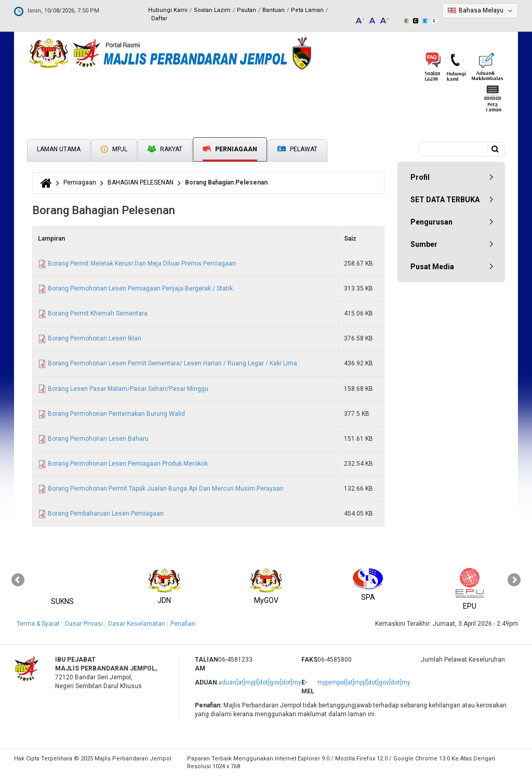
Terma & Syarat (38, 624)
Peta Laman (307, 10)
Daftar (159, 18)
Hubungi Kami (168, 10)
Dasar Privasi (84, 624)
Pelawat (297, 149)
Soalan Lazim (212, 10)
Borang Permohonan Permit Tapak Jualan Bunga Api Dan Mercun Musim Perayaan (166, 489)
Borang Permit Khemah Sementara (98, 313)
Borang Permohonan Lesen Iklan (95, 338)
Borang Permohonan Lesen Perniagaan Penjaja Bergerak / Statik (140, 288)
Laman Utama (59, 149)
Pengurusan (431, 222)
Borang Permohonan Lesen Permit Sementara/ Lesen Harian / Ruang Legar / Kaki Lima (172, 363)
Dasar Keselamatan (137, 624)
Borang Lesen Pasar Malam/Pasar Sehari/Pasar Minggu (128, 389)
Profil (420, 177)
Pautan (247, 10)
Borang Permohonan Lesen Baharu (98, 439)
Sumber (424, 244)
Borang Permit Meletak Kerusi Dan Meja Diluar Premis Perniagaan (142, 264)
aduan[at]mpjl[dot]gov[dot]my (260, 682)
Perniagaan (230, 149)
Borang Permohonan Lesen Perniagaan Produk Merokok (128, 464)
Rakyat (165, 149)
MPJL (114, 149)
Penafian (183, 624)
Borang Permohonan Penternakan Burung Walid (116, 414)
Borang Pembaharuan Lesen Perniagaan (106, 514)
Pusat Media (432, 267)
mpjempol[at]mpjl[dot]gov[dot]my (364, 682)
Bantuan (274, 10)
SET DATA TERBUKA (445, 200)
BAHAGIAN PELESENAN (141, 182)
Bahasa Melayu (481, 10)
